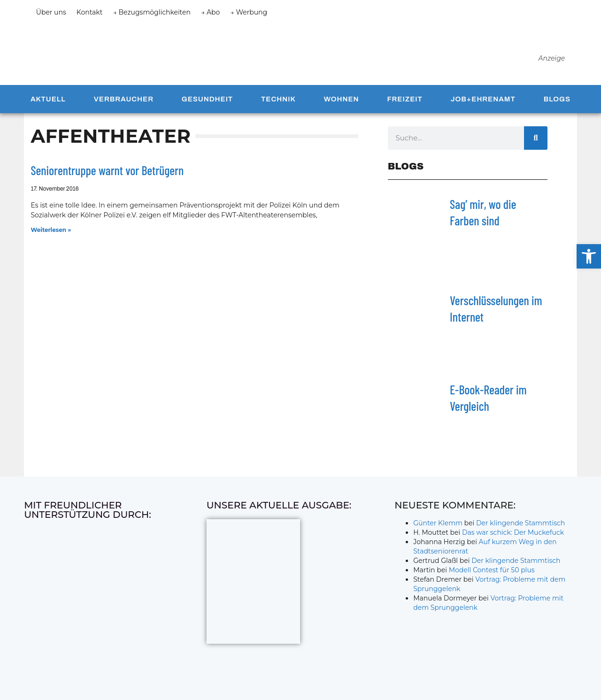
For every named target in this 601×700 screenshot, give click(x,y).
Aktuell (48, 104)
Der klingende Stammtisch (520, 528)
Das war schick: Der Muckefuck (513, 538)
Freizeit (405, 104)
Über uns (51, 12)
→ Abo (210, 12)
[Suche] (536, 143)
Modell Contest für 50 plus (492, 575)
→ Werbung (249, 12)
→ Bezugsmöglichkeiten (152, 12)
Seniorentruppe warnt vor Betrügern (107, 175)
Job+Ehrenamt (483, 104)
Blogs (557, 104)
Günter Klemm (438, 528)
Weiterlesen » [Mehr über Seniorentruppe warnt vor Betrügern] (51, 235)
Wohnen (342, 104)
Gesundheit (207, 104)
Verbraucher (124, 104)
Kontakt (90, 12)
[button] (589, 256)
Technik (278, 104)
